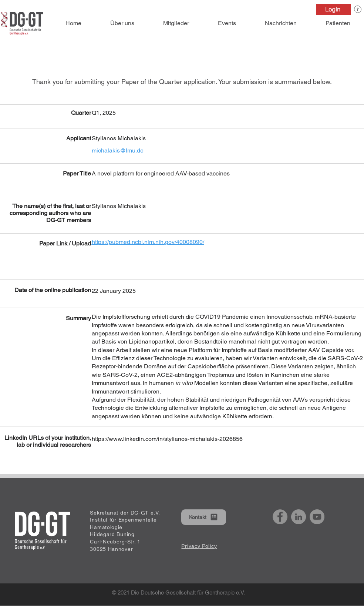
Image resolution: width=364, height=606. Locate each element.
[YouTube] (317, 517)
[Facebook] (280, 517)
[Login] (333, 9)
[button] (358, 9)
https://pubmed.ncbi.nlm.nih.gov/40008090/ (148, 242)
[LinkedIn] (299, 517)
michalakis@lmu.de (118, 150)
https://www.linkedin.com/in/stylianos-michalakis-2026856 (167, 439)
